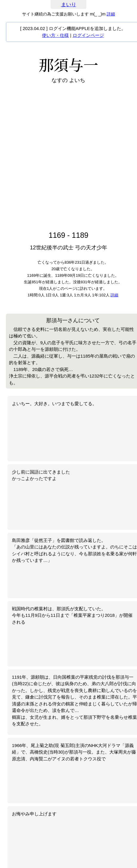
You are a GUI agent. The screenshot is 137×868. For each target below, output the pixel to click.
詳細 (111, 14)
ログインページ (88, 35)
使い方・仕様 (55, 35)
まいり (69, 5)
